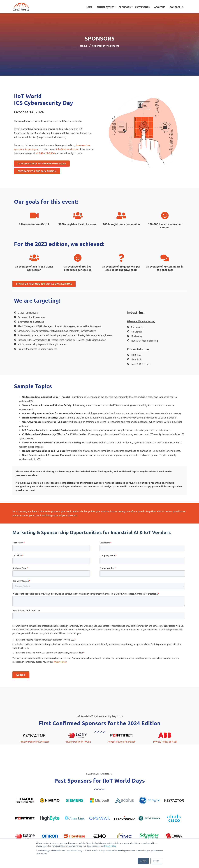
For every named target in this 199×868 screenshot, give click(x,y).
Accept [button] (143, 861)
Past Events (142, 7)
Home (89, 7)
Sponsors (125, 7)
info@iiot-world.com (67, 149)
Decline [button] (156, 861)
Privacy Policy (110, 846)
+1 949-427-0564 (45, 153)
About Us (160, 7)
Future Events (106, 7)
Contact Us (177, 7)
